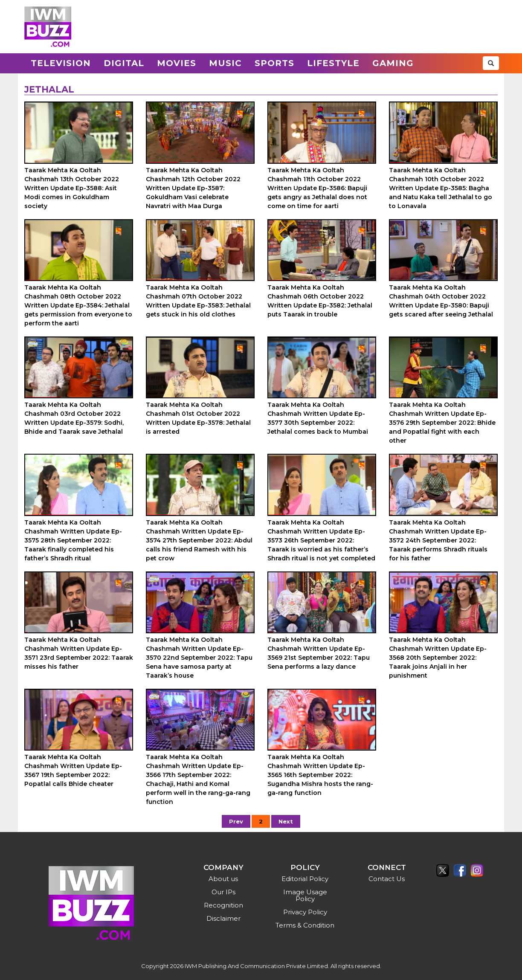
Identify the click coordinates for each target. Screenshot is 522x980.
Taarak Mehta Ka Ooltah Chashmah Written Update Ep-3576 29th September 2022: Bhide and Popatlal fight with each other (442, 423)
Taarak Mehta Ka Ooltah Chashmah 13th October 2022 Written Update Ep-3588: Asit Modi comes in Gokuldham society (72, 188)
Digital (124, 63)
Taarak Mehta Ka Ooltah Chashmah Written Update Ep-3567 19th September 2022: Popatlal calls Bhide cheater (73, 770)
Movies (177, 63)
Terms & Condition (305, 925)
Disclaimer (223, 918)
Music (225, 63)
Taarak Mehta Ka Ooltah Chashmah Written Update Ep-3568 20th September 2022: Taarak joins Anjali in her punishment (438, 658)
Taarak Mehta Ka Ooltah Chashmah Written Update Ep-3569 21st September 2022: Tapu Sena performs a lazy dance (319, 653)
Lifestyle (333, 63)
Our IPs (223, 892)
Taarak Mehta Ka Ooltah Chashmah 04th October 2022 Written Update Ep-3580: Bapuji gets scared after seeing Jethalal (441, 301)
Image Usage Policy (305, 895)
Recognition (223, 905)
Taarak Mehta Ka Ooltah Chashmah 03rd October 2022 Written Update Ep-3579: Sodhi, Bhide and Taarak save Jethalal (74, 418)
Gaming (393, 63)
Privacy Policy (305, 912)
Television (61, 63)
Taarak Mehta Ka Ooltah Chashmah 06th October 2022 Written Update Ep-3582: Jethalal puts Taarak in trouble (320, 301)
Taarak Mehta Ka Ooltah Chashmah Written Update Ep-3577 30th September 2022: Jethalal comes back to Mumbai (318, 418)
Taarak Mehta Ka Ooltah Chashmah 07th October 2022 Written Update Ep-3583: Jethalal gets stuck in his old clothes (198, 301)
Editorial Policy (305, 879)
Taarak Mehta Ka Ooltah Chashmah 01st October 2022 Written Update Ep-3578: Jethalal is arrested (198, 418)
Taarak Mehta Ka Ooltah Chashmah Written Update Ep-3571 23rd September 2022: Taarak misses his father (79, 653)
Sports (274, 63)
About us (223, 879)
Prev (236, 821)
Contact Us (387, 879)
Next (286, 821)
